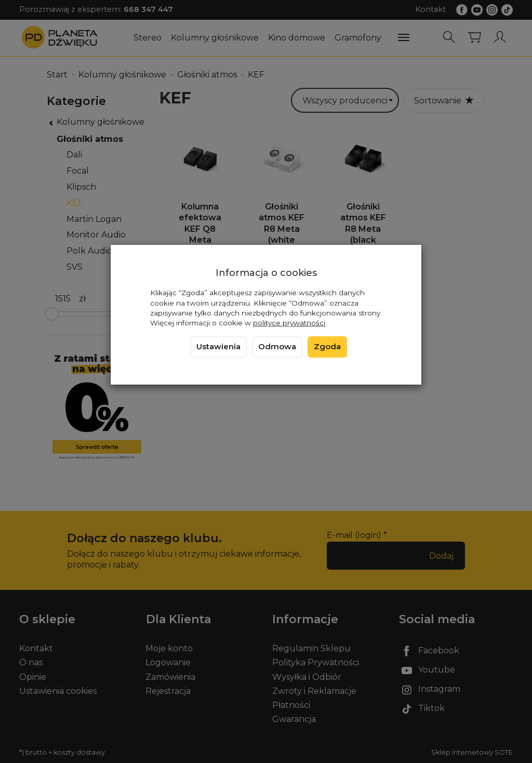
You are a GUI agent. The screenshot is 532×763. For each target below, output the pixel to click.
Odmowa (277, 347)
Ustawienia (218, 347)
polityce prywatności (289, 323)
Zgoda (327, 347)
